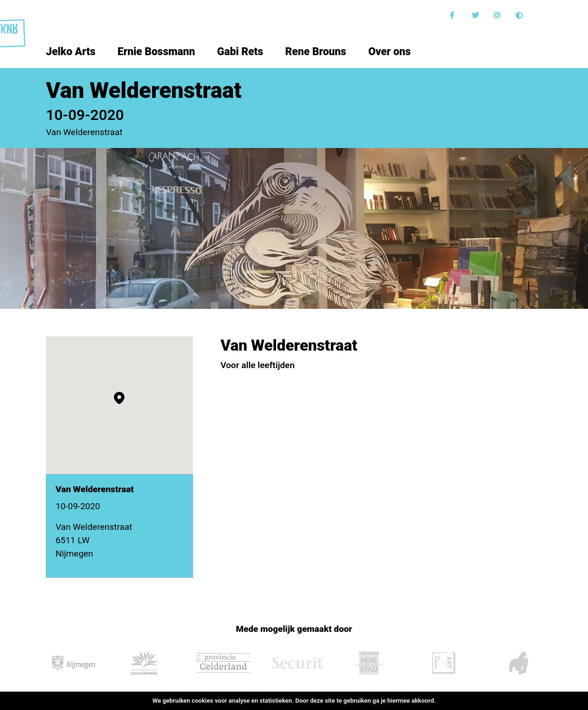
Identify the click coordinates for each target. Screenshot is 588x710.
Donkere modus (520, 15)
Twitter (476, 15)
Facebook (454, 15)
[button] (119, 398)
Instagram (498, 15)
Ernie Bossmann (156, 52)
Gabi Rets (240, 52)
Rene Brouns (316, 52)
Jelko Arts (71, 52)
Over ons (390, 52)
